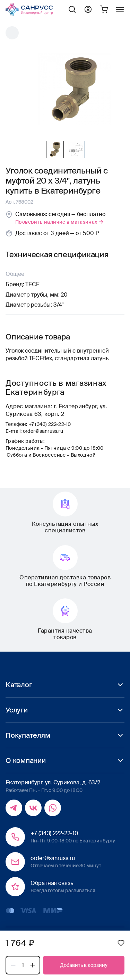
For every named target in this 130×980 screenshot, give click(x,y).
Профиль (88, 9)
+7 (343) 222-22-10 (50, 424)
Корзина (104, 9)
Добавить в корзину (84, 965)
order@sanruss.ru (43, 431)
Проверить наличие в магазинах (60, 222)
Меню (120, 9)
